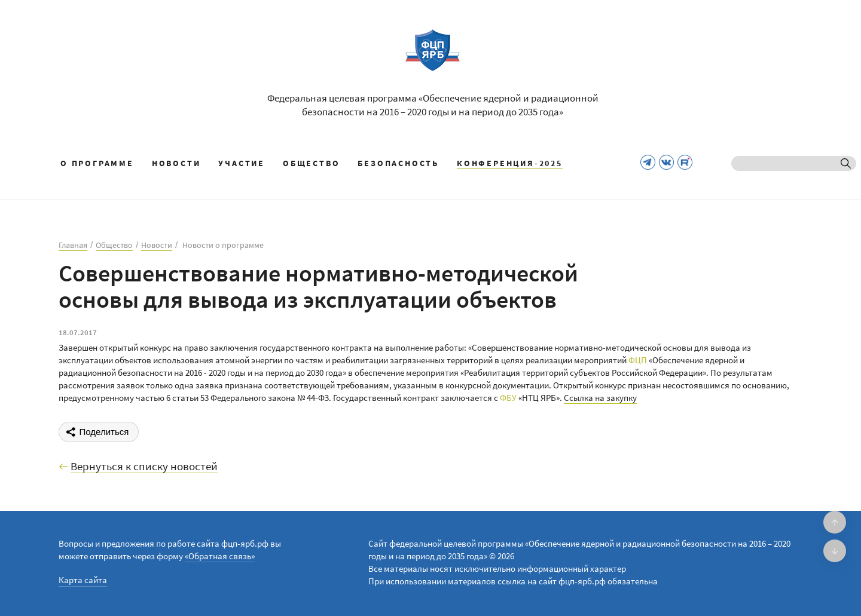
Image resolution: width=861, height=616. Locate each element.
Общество (311, 163)
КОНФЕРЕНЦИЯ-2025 (510, 163)
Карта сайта (83, 580)
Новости (176, 163)
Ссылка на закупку (600, 398)
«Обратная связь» (220, 556)
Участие (242, 163)
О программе (97, 163)
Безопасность (398, 163)
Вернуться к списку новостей (144, 467)
